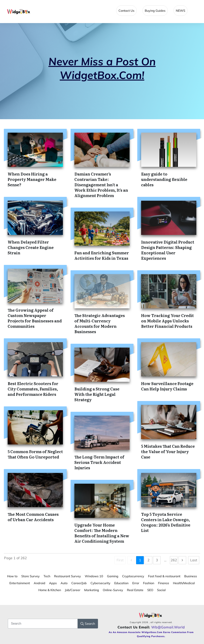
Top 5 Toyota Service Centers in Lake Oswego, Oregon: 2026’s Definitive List (166, 522)
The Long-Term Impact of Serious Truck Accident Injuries (99, 462)
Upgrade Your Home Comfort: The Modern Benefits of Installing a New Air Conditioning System (102, 533)
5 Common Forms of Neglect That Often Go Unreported (35, 454)
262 (174, 560)
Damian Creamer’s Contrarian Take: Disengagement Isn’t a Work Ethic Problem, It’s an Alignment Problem (101, 185)
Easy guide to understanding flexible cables (164, 179)
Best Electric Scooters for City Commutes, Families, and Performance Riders (33, 389)
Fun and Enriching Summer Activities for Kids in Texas (102, 255)
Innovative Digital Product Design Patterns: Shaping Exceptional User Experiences (168, 250)
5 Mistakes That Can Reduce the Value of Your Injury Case (168, 451)
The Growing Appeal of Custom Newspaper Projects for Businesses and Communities (35, 318)
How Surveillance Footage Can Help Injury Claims (167, 386)
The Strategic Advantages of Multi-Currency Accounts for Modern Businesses (100, 323)
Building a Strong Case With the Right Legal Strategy (97, 394)
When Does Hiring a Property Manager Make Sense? (32, 179)
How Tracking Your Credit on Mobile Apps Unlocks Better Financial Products (167, 321)
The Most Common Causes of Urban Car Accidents (33, 517)
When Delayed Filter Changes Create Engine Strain (31, 247)
